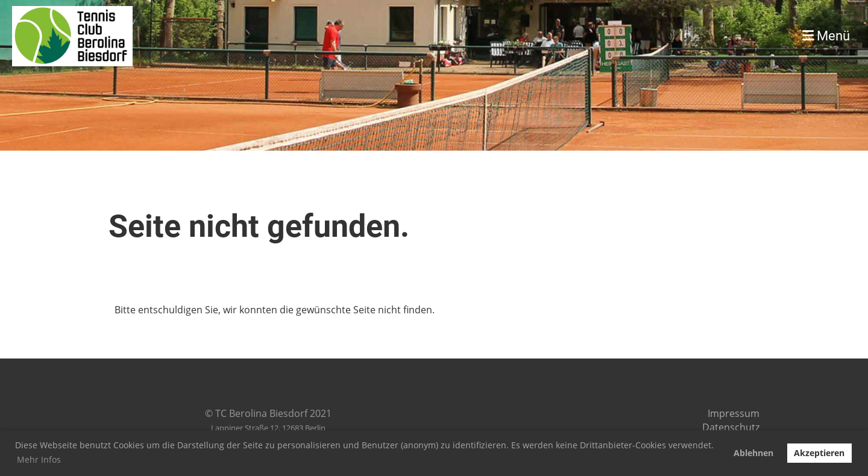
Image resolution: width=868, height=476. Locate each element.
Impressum (734, 413)
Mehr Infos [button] (39, 459)
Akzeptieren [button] (819, 453)
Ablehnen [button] (753, 453)
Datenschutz (731, 427)
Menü (826, 36)
